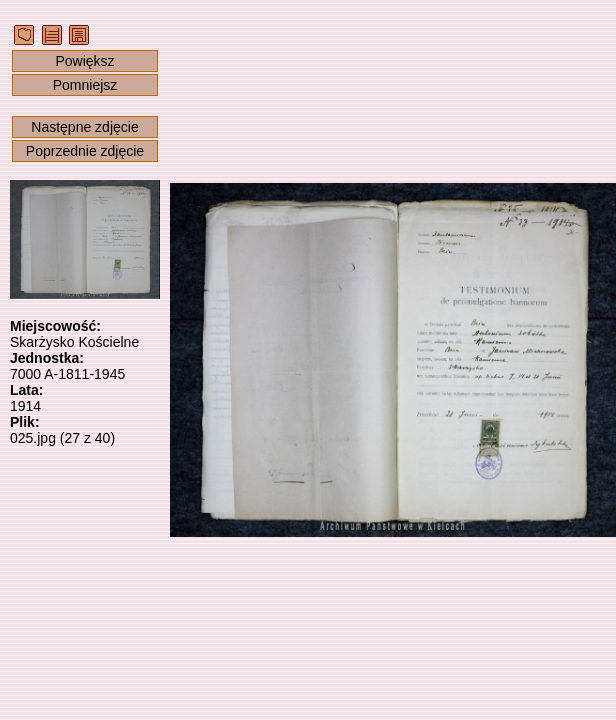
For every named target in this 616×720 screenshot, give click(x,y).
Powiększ (84, 61)
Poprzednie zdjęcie (85, 151)
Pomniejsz (85, 85)
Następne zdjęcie (84, 127)
